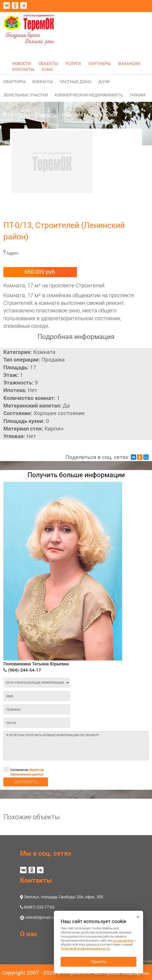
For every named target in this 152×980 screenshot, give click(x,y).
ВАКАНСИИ (129, 63)
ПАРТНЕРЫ (100, 63)
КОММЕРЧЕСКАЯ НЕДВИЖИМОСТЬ (89, 95)
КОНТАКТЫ (23, 69)
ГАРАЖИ (137, 95)
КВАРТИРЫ (14, 81)
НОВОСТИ (22, 63)
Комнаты (46, 115)
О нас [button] (29, 934)
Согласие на (24, 769)
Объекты (19, 115)
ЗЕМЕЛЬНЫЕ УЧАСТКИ (26, 95)
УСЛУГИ (73, 63)
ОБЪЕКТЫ (48, 63)
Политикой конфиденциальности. (85, 949)
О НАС (47, 69)
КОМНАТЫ (43, 81)
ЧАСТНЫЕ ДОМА (76, 81)
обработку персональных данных (27, 772)
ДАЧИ (104, 81)
